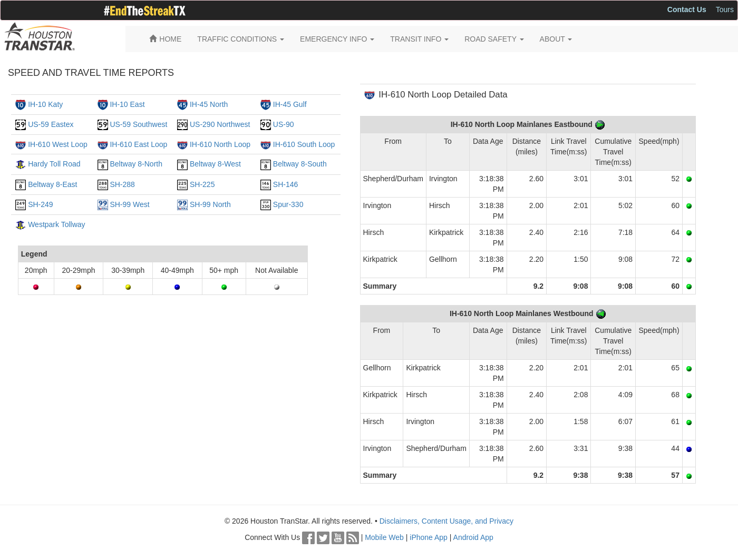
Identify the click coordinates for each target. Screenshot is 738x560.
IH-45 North (209, 104)
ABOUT (556, 39)
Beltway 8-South (300, 164)
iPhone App (429, 537)
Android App (473, 537)
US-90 (284, 124)
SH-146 (285, 184)
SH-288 (122, 184)
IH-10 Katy (45, 104)
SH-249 (40, 204)
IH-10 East (127, 104)
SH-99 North (210, 204)
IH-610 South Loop (304, 144)
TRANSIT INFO (419, 39)
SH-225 (202, 184)
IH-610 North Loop (220, 144)
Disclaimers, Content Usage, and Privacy (446, 521)
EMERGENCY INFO (337, 39)
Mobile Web (384, 537)
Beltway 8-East (52, 184)
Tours (725, 9)
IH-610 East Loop (138, 144)
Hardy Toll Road (54, 164)
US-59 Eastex (51, 124)
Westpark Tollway (56, 224)
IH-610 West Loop (58, 144)
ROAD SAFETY (494, 39)
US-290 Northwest (220, 124)
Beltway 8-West (215, 164)
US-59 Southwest (138, 124)
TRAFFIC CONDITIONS (241, 39)
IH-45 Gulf (290, 104)
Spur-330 (288, 204)
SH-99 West (129, 204)
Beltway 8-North (136, 164)
